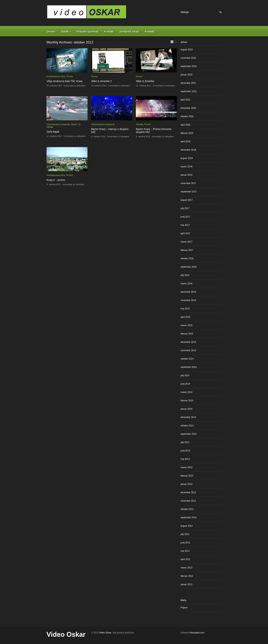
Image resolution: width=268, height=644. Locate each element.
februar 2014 (187, 401)
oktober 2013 (187, 426)
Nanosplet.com (197, 633)
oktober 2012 (187, 509)
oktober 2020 (187, 116)
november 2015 (188, 300)
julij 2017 (185, 208)
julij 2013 (185, 442)
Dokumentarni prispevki (58, 124)
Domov (51, 32)
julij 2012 (185, 534)
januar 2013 (186, 484)
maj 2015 (185, 309)
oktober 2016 (187, 258)
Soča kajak (53, 132)
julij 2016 (185, 275)
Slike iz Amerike (145, 81)
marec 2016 (186, 284)
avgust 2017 (187, 200)
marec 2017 (186, 242)
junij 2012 (185, 543)
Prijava (184, 608)
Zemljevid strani (129, 32)
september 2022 (189, 66)
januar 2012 (186, 584)
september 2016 (189, 267)
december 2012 (188, 492)
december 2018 (188, 150)
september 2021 (189, 91)
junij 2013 (185, 451)
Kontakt (109, 32)
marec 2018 (186, 167)
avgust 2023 (187, 50)
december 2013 (188, 417)
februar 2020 (187, 133)
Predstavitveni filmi (56, 77)
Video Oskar (66, 634)
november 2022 (188, 58)
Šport (74, 124)
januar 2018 (186, 175)
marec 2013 (186, 467)
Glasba (139, 124)
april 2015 (185, 317)
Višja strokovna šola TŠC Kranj (64, 81)
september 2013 (189, 434)
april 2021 (185, 100)
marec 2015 (186, 325)
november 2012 (188, 501)
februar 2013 (187, 476)
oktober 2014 (187, 359)
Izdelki (65, 32)
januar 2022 (186, 75)
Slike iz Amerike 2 (101, 81)
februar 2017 (187, 250)
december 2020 (188, 108)
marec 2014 (186, 392)
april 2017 (185, 233)
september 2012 (189, 518)
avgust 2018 (187, 158)
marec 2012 (186, 568)
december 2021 (188, 83)
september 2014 (189, 367)
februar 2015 (187, 334)
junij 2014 (185, 384)
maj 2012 (185, 551)
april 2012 (185, 559)
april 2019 (185, 142)
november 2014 (188, 350)
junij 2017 (185, 217)
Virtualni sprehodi (87, 32)
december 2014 (188, 342)
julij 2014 (185, 375)
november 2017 (188, 183)
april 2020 (185, 125)
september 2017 (189, 192)
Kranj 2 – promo (56, 180)
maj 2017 (185, 225)
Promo (70, 77)
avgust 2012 (187, 526)
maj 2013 (185, 459)
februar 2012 (187, 576)
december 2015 (188, 292)
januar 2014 (186, 409)
